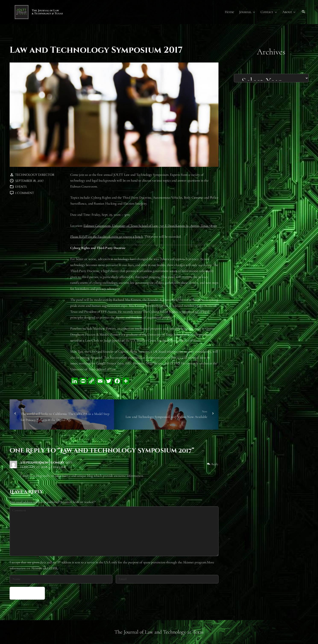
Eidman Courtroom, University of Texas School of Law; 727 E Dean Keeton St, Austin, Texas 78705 (150, 226)
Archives (271, 52)
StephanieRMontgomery (42, 463)
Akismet (188, 562)
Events (21, 187)
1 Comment (25, 193)
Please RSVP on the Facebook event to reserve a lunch (107, 237)
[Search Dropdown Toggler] (303, 12)
